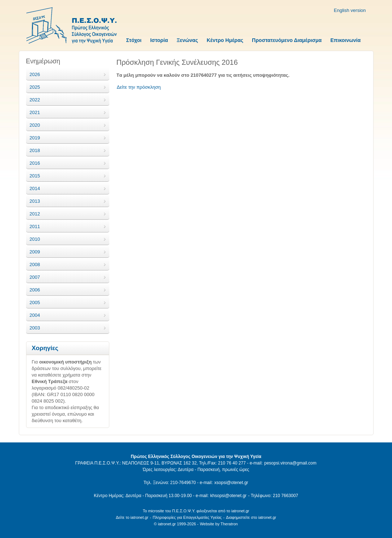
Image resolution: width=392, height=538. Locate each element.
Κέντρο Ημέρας (225, 40)
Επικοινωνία (346, 40)
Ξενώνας (187, 40)
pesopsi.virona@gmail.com (290, 463)
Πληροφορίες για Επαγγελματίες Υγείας (187, 517)
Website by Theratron (219, 524)
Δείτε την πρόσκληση (139, 87)
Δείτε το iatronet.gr (132, 517)
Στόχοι (134, 40)
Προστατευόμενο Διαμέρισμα (287, 40)
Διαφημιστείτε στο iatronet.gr (251, 517)
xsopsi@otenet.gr (231, 483)
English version (350, 10)
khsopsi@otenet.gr (228, 496)
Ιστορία (159, 40)
